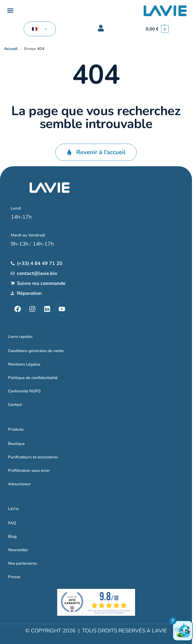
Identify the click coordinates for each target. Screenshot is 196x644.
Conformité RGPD (24, 391)
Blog (12, 536)
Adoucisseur (19, 484)
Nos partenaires (23, 563)
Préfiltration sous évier (29, 470)
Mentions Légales (24, 364)
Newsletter (18, 550)
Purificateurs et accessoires (33, 457)
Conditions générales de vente (36, 351)
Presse (14, 577)
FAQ (12, 523)
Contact (15, 405)
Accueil (11, 49)
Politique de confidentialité (33, 378)
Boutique (16, 444)
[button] (10, 10)
